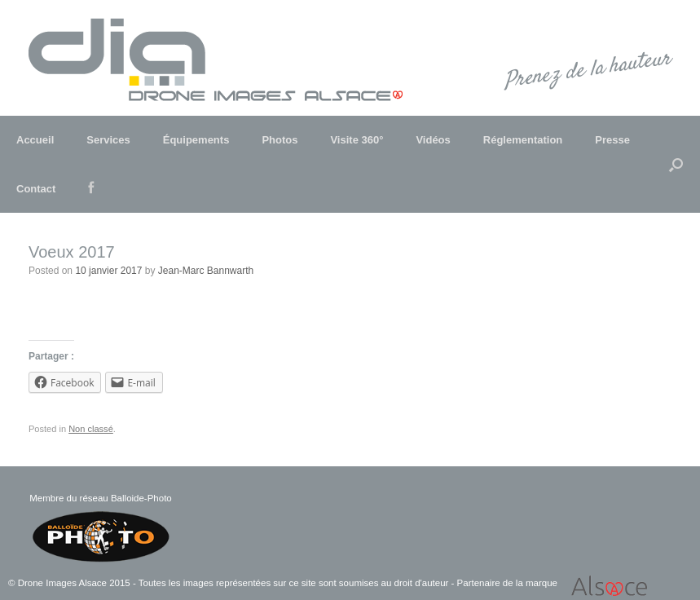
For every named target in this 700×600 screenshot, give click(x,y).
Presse (612, 140)
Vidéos (433, 140)
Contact (36, 189)
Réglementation (523, 140)
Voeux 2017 (72, 252)
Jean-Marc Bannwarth (206, 271)
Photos (280, 140)
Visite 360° (357, 140)
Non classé (91, 429)
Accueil (35, 140)
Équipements (196, 140)
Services (108, 140)
